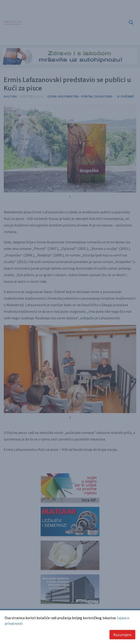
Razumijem (122, 635)
